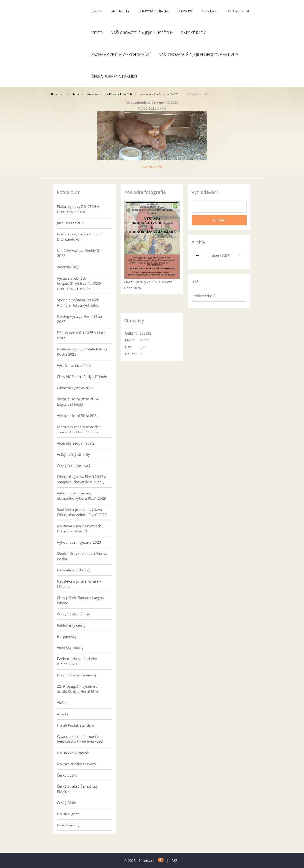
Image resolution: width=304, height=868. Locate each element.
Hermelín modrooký (74, 570)
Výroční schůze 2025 (74, 365)
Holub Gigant (68, 814)
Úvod (97, 11)
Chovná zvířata (153, 11)
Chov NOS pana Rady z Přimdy (82, 377)
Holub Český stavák (73, 753)
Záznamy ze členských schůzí (121, 55)
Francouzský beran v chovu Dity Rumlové (79, 237)
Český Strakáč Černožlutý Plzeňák (77, 789)
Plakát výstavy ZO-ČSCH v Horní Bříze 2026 (78, 209)
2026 (226, 256)
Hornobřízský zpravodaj (77, 675)
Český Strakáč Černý (73, 614)
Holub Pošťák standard (76, 725)
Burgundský (67, 636)
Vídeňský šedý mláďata (76, 443)
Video (97, 33)
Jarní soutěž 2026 (71, 223)
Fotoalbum (238, 11)
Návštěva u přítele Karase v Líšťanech (109, 94)
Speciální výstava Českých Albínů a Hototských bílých (79, 302)
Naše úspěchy (68, 825)
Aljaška (63, 714)
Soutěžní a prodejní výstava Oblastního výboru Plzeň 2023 (82, 512)
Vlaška (62, 703)
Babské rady (193, 33)
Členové (185, 11)
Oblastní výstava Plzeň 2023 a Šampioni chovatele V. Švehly (82, 479)
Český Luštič (67, 775)
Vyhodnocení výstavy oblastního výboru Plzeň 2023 (82, 496)
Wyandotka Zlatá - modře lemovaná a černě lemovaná (80, 739)
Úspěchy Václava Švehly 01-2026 (80, 253)
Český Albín (66, 803)
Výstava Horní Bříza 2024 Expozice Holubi (78, 402)
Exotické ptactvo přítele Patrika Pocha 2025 (82, 352)
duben (214, 256)
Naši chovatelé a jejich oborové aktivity (198, 55)
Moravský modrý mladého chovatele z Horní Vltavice (79, 429)
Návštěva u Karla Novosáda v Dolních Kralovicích (81, 528)
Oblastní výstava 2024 (75, 388)
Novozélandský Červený (77, 764)
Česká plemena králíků (114, 77)
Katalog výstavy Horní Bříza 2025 (79, 319)
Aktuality (120, 11)
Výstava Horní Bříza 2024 (78, 416)
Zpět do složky (152, 167)
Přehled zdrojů (203, 296)
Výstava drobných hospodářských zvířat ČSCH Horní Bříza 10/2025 (79, 283)
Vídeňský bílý (68, 267)
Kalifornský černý (71, 625)
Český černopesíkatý (74, 465)
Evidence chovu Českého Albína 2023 (77, 661)
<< (198, 256)
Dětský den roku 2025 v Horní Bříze (82, 335)
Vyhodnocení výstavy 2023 (79, 542)
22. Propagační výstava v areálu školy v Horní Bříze (78, 689)
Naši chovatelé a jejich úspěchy (142, 33)
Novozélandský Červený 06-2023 (159, 94)
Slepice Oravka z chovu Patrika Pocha (82, 556)
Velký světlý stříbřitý (74, 454)
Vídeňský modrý (70, 647)
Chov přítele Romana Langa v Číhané (81, 600)
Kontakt (210, 11)
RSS (175, 861)
